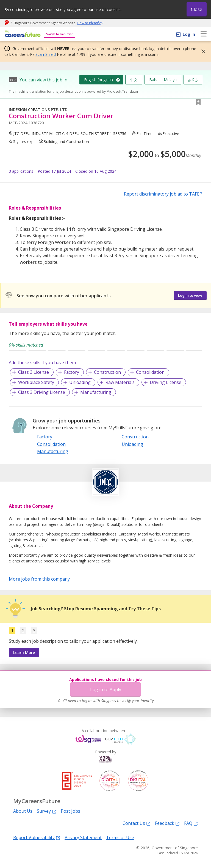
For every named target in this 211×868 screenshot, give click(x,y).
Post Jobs (70, 811)
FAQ (191, 823)
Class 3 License (34, 372)
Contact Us (137, 823)
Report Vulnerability (37, 837)
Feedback (167, 823)
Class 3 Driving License (42, 392)
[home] (22, 34)
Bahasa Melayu (163, 80)
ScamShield (46, 54)
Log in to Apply (106, 690)
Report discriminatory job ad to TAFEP (163, 194)
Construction (107, 372)
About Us (23, 811)
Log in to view (190, 295)
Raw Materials (120, 382)
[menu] (204, 34)
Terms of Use (120, 837)
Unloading (80, 382)
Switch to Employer (59, 34)
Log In (189, 34)
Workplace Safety (36, 382)
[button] (202, 51)
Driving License (166, 382)
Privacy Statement (83, 837)
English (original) (98, 80)
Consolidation (150, 372)
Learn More (24, 653)
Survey (47, 811)
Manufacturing (96, 392)
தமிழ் (193, 80)
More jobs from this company (39, 579)
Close (197, 9)
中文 (134, 80)
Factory (72, 372)
